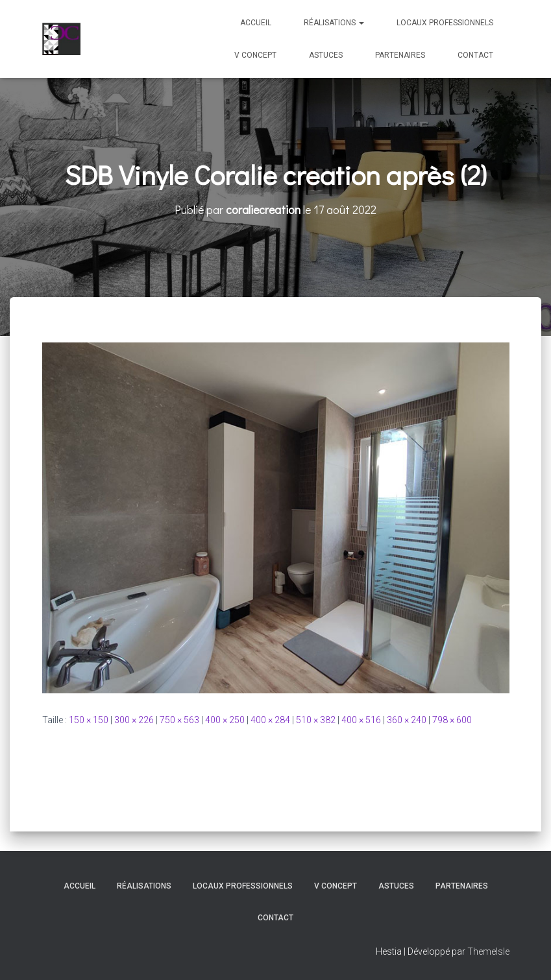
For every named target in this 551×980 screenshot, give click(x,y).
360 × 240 (407, 720)
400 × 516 (361, 720)
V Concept (255, 55)
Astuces (326, 55)
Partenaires (400, 55)
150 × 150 (89, 720)
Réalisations (334, 23)
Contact (475, 55)
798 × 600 (452, 720)
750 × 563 (179, 720)
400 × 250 (225, 720)
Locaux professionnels (445, 23)
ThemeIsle (488, 951)
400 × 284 (270, 720)
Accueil (256, 23)
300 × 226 (134, 720)
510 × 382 (316, 720)
